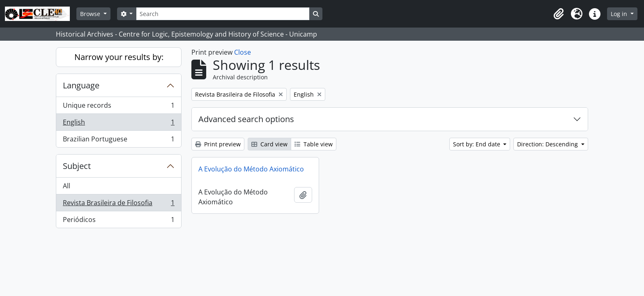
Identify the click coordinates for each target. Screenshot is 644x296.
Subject (77, 166)
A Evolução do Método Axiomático (251, 169)
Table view (314, 144)
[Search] (223, 14)
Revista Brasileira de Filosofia (118, 205)
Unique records (118, 107)
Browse (91, 14)
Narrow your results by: (119, 57)
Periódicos (118, 221)
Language (81, 85)
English (118, 124)
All (67, 186)
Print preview (218, 144)
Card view (269, 144)
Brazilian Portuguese (118, 141)
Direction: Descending (548, 144)
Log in (620, 14)
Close (243, 52)
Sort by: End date (477, 144)
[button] (559, 14)
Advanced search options (246, 119)
